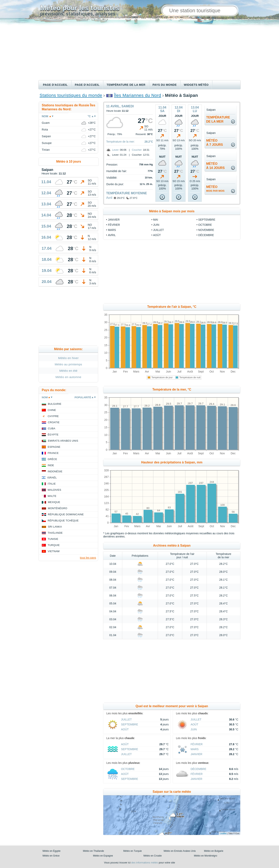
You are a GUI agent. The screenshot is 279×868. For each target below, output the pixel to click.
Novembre (206, 230)
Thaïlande (55, 533)
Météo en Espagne (103, 856)
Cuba (52, 428)
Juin (156, 225)
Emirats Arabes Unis (63, 441)
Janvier (114, 220)
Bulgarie (55, 404)
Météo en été (68, 371)
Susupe (47, 143)
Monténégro (58, 508)
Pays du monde (165, 85)
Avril (109, 198)
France (53, 453)
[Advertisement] (139, 50)
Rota (45, 130)
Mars (112, 230)
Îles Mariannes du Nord (138, 95)
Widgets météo (196, 85)
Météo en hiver (68, 358)
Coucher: (137, 150)
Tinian (46, 150)
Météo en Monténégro (205, 856)
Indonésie (55, 471)
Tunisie (53, 539)
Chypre (53, 416)
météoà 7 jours (214, 143)
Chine (52, 410)
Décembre (206, 235)
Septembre (207, 220)
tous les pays (88, 558)
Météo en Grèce (51, 856)
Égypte (53, 435)
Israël (52, 478)
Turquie (54, 545)
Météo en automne (68, 377)
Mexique (54, 502)
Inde (51, 465)
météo (215, 189)
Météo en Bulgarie (214, 851)
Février (114, 225)
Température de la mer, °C (172, 389)
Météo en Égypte (52, 851)
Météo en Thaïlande (93, 851)
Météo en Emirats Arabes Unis (180, 851)
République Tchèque (63, 521)
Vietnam (54, 551)
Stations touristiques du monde (71, 95)
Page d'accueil (55, 85)
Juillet (158, 230)
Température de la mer (126, 85)
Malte (52, 496)
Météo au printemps (68, 364)
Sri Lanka (55, 527)
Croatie (54, 422)
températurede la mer (218, 119)
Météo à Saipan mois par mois (172, 211)
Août (157, 235)
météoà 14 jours (215, 166)
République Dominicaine (66, 514)
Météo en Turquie (132, 851)
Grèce (52, 459)
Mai (156, 220)
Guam (46, 123)
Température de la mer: (120, 142)
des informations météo (145, 863)
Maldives (54, 490)
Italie (52, 484)
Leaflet (223, 833)
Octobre (205, 225)
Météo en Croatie (153, 856)
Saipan (46, 136)
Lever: (116, 150)
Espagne (54, 447)
